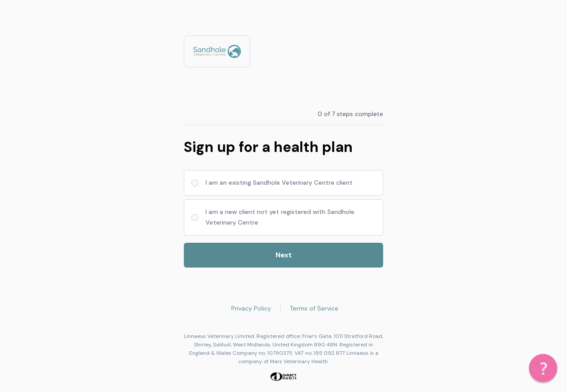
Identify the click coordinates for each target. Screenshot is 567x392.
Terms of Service (314, 308)
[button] (543, 368)
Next (284, 255)
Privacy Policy (251, 308)
